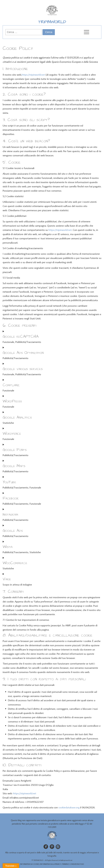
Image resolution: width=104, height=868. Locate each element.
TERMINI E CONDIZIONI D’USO (73, 864)
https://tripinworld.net (33, 75)
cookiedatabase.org (69, 807)
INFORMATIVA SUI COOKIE (29, 864)
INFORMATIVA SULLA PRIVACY (50, 864)
